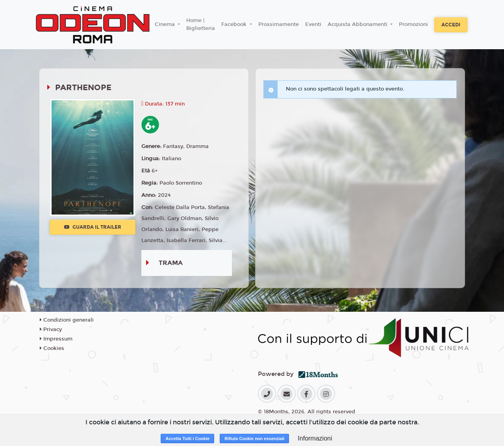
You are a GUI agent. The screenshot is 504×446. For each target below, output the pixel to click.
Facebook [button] (235, 24)
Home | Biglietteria (201, 24)
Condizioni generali (67, 320)
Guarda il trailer (93, 227)
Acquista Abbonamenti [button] (358, 24)
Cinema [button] (166, 24)
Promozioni (413, 24)
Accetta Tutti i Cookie (187, 439)
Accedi (451, 25)
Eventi (313, 24)
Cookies (52, 348)
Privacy (51, 329)
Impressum (56, 339)
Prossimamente (279, 24)
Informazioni (315, 438)
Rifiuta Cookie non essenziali (254, 439)
